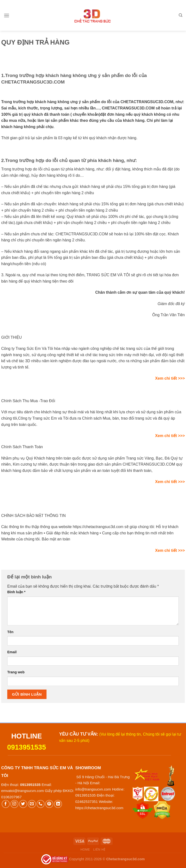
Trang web (16, 672)
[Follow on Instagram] (14, 804)
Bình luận (16, 592)
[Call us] (41, 804)
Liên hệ (99, 850)
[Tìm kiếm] (181, 15)
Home (85, 850)
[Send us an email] (32, 804)
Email (12, 652)
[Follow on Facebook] (6, 804)
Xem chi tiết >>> (170, 378)
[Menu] (7, 15)
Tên (10, 632)
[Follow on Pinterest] (49, 804)
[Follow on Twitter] (23, 804)
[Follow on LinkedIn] (58, 804)
